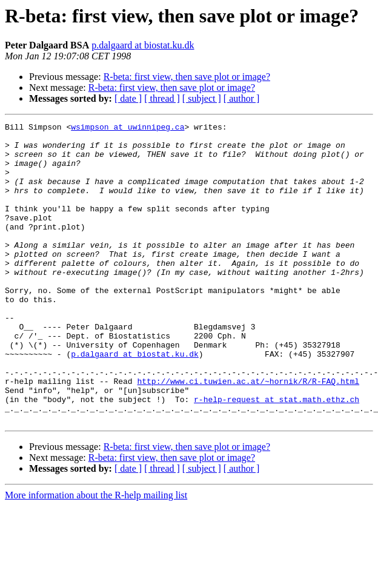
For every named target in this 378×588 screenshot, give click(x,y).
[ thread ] (162, 98)
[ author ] (242, 98)
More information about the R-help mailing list (96, 555)
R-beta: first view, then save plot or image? (187, 77)
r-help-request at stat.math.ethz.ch (277, 455)
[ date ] (128, 98)
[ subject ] (202, 98)
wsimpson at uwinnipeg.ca (128, 128)
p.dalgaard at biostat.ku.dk (143, 45)
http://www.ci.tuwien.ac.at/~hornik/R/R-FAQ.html (248, 434)
